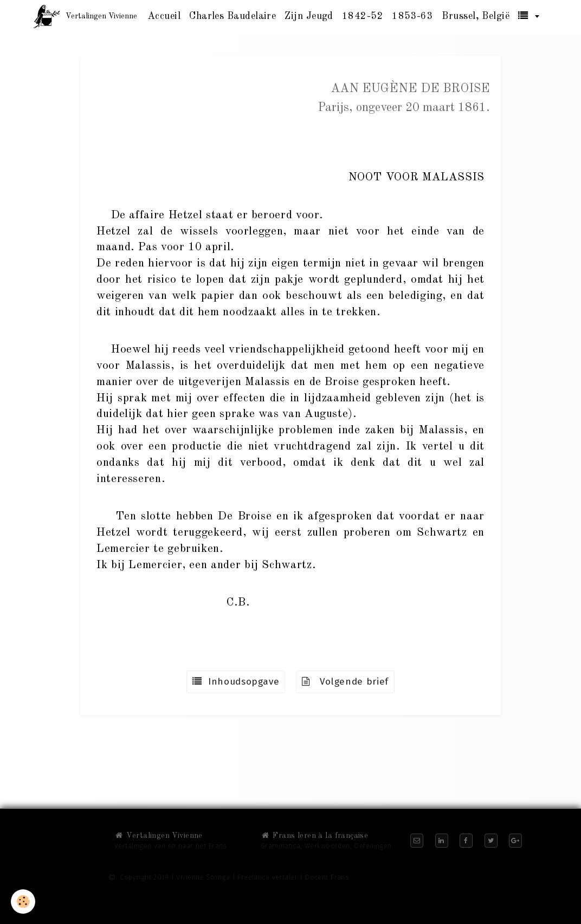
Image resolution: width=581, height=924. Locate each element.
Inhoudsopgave (236, 682)
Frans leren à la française (314, 836)
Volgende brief (345, 682)
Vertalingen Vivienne (159, 836)
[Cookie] (23, 902)
